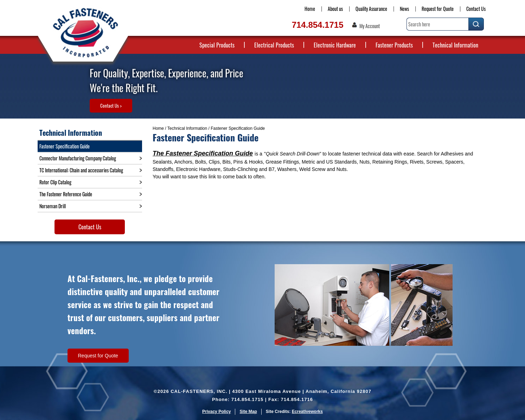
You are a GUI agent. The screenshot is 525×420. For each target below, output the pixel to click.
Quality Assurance (371, 9)
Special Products (217, 45)
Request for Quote (438, 9)
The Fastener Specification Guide (203, 153)
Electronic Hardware (335, 45)
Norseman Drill (53, 206)
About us (335, 9)
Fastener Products (394, 45)
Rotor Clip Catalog (55, 182)
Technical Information (455, 45)
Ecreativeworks (307, 412)
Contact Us (476, 9)
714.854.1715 (318, 25)
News (404, 9)
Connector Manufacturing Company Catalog (78, 158)
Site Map (248, 412)
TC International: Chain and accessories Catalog (81, 170)
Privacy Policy (216, 412)
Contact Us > (111, 106)
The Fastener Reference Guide (66, 194)
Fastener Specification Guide (65, 146)
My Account (370, 26)
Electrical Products (274, 45)
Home (310, 9)
